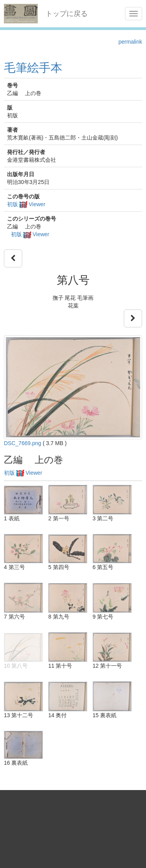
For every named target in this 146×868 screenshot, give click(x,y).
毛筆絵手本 (33, 68)
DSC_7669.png (23, 443)
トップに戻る (67, 14)
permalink (130, 42)
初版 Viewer (26, 204)
